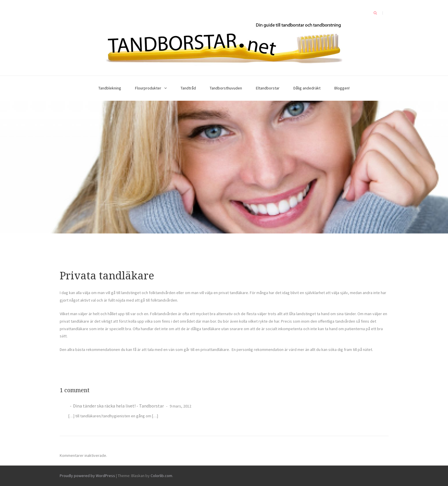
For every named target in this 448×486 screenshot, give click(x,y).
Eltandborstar (268, 88)
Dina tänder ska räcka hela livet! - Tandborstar (118, 406)
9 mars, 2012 (180, 406)
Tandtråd (188, 88)
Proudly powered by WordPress (87, 476)
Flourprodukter (148, 88)
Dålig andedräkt (307, 88)
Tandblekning (110, 88)
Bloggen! (342, 88)
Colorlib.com (161, 476)
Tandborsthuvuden (226, 88)
